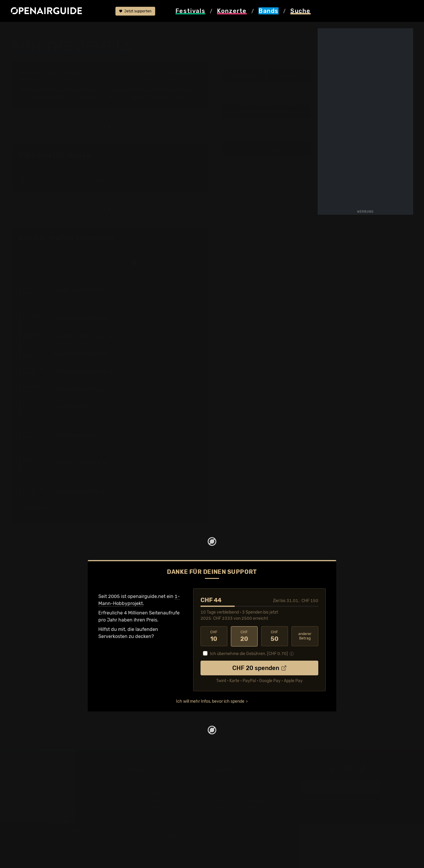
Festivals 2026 (60, 801)
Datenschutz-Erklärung (242, 801)
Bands (45, 30)
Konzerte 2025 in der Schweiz (163, 822)
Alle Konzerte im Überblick (159, 836)
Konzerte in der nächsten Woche (166, 801)
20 (244, 636)
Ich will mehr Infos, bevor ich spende (210, 701)
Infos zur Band (244, 76)
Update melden (341, 787)
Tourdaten (290, 76)
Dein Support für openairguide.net (254, 787)
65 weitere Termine (43, 507)
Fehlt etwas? (191, 239)
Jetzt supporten (135, 11)
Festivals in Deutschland (71, 794)
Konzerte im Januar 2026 (158, 808)
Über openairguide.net (240, 780)
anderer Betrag (305, 636)
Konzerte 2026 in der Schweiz (163, 829)
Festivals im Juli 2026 (68, 822)
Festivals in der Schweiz (71, 787)
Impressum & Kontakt (239, 808)
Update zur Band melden (266, 111)
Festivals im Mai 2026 (68, 808)
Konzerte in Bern (148, 794)
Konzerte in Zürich (150, 787)
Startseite (22, 30)
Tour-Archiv (62, 90)
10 (214, 636)
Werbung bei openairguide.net (249, 794)
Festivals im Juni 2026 (69, 815)
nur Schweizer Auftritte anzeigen (167, 263)
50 (275, 636)
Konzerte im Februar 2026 (159, 815)
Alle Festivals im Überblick (73, 836)
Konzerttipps (144, 780)
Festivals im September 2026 (76, 829)
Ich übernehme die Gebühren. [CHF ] (249, 653)
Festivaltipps (58, 780)
